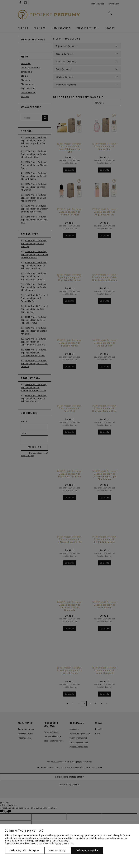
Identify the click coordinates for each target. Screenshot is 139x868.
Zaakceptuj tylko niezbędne (24, 850)
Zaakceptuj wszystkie (87, 850)
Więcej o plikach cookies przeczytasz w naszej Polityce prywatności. (39, 843)
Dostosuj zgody (57, 850)
